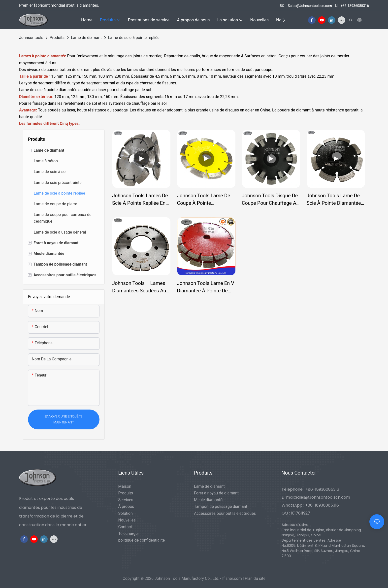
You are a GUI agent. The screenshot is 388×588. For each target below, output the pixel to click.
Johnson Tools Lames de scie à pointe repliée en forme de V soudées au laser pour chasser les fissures (140, 200)
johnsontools (31, 38)
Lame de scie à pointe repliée (134, 38)
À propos (126, 506)
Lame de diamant (86, 38)
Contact (125, 527)
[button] (284, 20)
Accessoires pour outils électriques (225, 513)
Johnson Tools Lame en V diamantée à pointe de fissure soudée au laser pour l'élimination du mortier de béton (206, 287)
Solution (125, 513)
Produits (57, 38)
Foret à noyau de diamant (216, 493)
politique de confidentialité (141, 540)
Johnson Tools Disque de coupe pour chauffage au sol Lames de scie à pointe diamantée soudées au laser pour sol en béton (270, 200)
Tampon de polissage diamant (221, 506)
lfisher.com (233, 578)
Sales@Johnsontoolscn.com (307, 6)
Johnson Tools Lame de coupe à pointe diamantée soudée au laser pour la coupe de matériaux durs (203, 200)
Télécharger (129, 534)
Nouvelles (127, 520)
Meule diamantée (209, 500)
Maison (125, 486)
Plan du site (255, 578)
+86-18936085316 (352, 6)
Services (126, 500)
